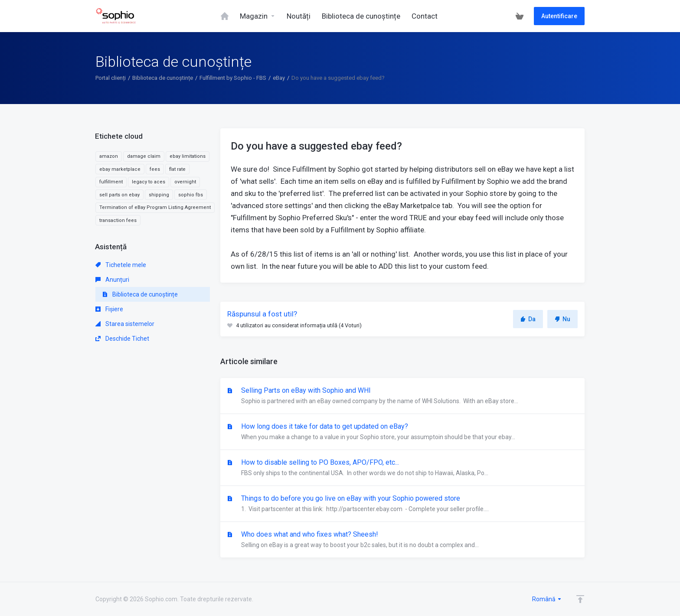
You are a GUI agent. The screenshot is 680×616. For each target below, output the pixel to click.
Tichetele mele (121, 265)
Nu (562, 319)
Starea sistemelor (125, 324)
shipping (159, 195)
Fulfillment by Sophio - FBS (233, 78)
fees (155, 169)
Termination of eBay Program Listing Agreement (155, 207)
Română (547, 599)
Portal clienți (111, 78)
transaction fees (118, 220)
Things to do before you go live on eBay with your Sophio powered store (402, 504)
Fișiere (109, 309)
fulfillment (111, 182)
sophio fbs (191, 195)
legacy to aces (149, 182)
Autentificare (559, 16)
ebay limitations (188, 156)
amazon (109, 156)
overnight (185, 182)
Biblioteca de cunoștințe (163, 78)
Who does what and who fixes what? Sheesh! (402, 540)
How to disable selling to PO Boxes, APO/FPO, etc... (402, 468)
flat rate (177, 169)
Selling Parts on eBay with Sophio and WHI (402, 396)
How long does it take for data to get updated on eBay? (402, 432)
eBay (279, 78)
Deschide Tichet (122, 339)
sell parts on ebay (119, 195)
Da (528, 319)
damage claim (144, 156)
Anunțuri (112, 280)
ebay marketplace (120, 169)
